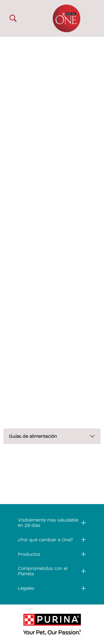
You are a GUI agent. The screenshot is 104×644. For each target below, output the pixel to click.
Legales (26, 588)
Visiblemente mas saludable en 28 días (48, 523)
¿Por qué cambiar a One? (45, 540)
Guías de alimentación (33, 436)
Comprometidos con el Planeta (43, 571)
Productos (29, 554)
